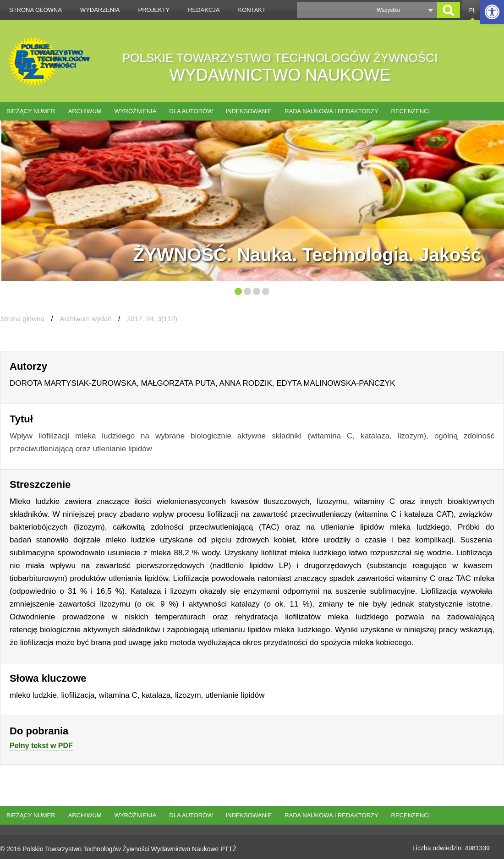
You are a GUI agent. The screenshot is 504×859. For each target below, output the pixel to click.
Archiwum (85, 111)
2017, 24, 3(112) (152, 319)
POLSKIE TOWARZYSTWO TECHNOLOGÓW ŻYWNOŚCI (280, 68)
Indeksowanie (249, 111)
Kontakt (252, 10)
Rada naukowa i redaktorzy (331, 111)
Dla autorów (191, 111)
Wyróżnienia (136, 111)
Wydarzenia (100, 10)
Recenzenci (411, 111)
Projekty (154, 10)
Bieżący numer (31, 111)
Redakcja (204, 10)
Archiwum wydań (85, 319)
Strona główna (36, 10)
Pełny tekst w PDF (41, 746)
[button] (492, 12)
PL (473, 11)
